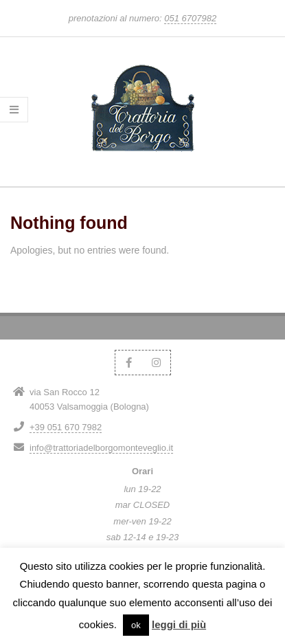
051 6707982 (190, 18)
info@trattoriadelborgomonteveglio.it (101, 448)
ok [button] (136, 625)
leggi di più (179, 624)
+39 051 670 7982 (66, 427)
